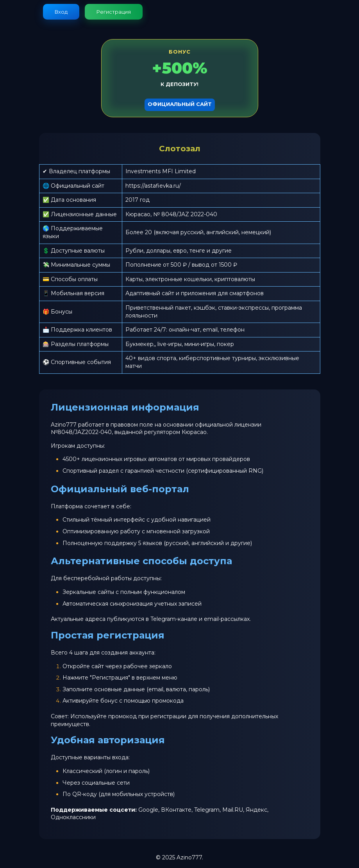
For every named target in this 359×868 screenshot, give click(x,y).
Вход (61, 12)
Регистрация (114, 12)
